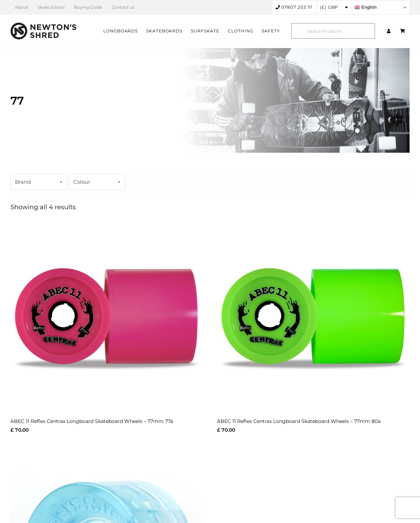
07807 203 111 (294, 7)
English (365, 7)
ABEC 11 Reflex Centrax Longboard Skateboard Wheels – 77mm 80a (299, 421)
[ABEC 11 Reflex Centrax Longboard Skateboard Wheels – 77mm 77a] (107, 315)
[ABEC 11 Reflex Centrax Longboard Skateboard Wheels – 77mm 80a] (313, 315)
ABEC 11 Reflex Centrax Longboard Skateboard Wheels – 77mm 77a (92, 421)
